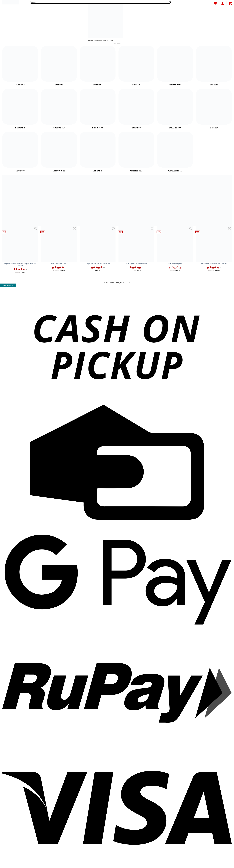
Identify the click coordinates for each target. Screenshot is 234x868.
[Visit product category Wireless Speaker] (175, 152)
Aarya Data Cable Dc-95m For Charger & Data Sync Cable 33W (20, 265)
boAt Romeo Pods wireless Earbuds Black (214, 264)
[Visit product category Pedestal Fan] (59, 109)
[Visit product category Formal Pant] (175, 66)
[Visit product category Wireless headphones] (136, 152)
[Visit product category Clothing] (20, 66)
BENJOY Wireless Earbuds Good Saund (98, 264)
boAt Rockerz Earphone (175, 264)
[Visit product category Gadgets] (214, 66)
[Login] (223, 3)
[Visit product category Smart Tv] (136, 109)
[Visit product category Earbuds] (59, 66)
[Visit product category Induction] (20, 152)
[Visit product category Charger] (214, 109)
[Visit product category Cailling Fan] (175, 109)
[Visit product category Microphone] (59, 152)
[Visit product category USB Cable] (98, 152)
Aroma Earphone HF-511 (59, 264)
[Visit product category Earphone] (98, 66)
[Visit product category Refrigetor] (98, 109)
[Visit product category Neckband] (20, 109)
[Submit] (169, 2)
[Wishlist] (215, 3)
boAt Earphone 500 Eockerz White (136, 264)
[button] (230, 3)
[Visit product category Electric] (136, 66)
